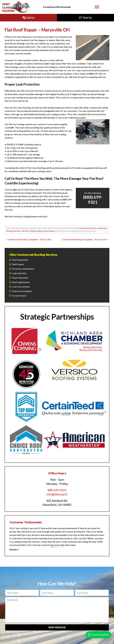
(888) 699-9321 (93, 200)
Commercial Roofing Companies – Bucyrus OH (85, 239)
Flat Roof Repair (29, 231)
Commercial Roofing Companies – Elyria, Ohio (28, 239)
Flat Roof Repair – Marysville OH (37, 30)
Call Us (28, 18)
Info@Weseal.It (57, 494)
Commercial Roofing (86, 228)
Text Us (85, 18)
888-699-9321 (57, 490)
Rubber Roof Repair (45, 231)
